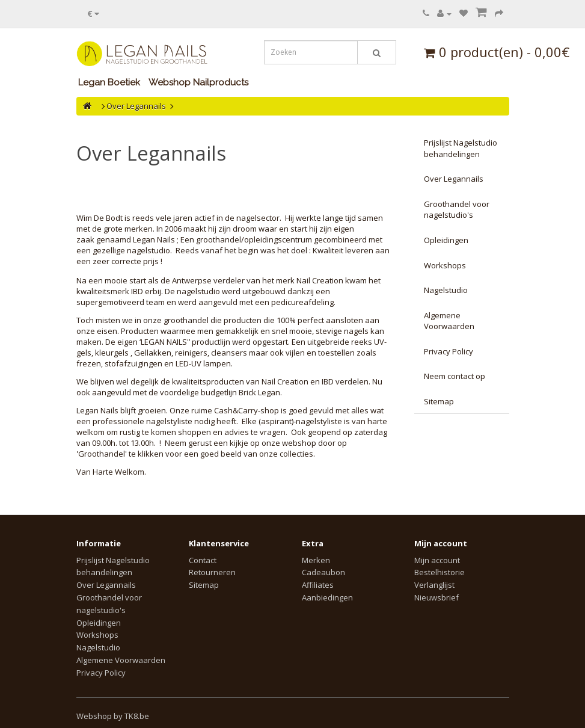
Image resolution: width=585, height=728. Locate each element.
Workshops (445, 265)
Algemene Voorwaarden (449, 321)
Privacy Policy (449, 351)
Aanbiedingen (327, 597)
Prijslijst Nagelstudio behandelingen (461, 148)
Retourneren (212, 572)
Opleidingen (446, 240)
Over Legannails (136, 106)
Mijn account (437, 560)
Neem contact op (455, 376)
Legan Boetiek (109, 82)
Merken (316, 560)
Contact (203, 560)
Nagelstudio (446, 290)
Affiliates (318, 585)
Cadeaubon (323, 572)
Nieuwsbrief (436, 597)
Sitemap (439, 401)
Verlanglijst (434, 585)
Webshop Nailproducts (198, 82)
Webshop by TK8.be (113, 716)
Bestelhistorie (440, 572)
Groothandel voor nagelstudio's (457, 210)
